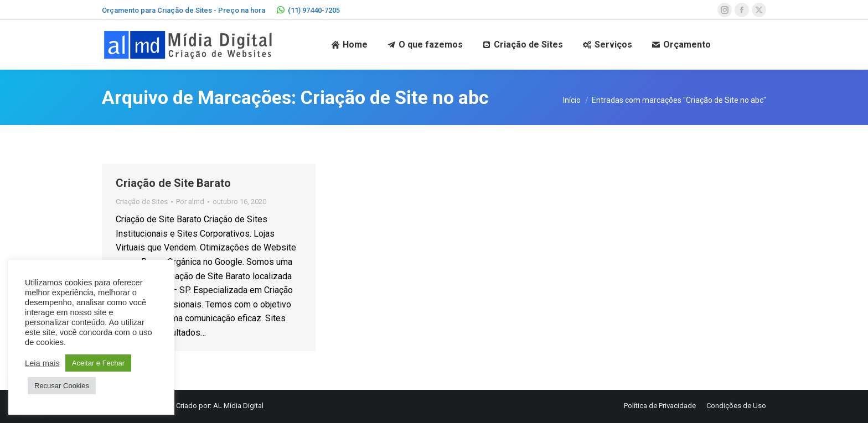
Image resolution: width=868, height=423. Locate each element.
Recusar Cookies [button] (62, 386)
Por (190, 202)
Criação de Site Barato (173, 183)
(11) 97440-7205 (308, 10)
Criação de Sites (142, 202)
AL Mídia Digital (238, 406)
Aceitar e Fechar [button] (98, 363)
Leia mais (42, 363)
